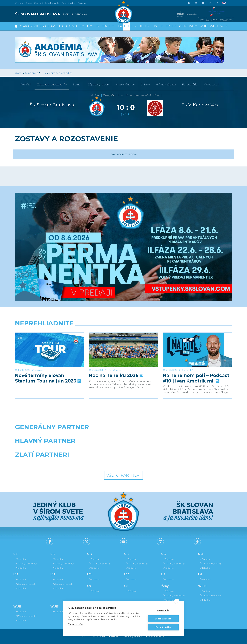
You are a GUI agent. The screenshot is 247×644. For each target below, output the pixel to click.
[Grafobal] (96, 449)
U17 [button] (97, 26)
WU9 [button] (224, 26)
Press (29, 3)
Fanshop (83, 3)
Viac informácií (76, 624)
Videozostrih (212, 85)
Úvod (18, 73)
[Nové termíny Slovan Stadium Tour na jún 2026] (50, 344)
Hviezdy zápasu (166, 85)
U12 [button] (134, 26)
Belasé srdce (68, 3)
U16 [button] (104, 26)
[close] (177, 601)
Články (145, 85)
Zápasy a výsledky (60, 73)
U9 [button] (155, 26)
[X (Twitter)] (196, 3)
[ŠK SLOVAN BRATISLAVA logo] (68, 14)
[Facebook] (189, 3)
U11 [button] (141, 26)
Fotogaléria (190, 85)
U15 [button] (112, 26)
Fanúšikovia (115, 359)
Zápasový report (99, 85)
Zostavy (52, 85)
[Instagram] (210, 3)
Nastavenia (163, 610)
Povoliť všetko (163, 627)
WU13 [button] (214, 26)
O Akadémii (29, 26)
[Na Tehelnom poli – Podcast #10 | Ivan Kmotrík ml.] (197, 344)
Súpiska (20, 559)
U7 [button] (168, 26)
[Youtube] (203, 3)
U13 (43, 73)
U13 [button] (126, 26)
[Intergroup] (96, 463)
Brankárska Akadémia (59, 26)
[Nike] (123, 435)
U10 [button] (148, 26)
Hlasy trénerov (125, 85)
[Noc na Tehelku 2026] (123, 344)
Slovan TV (187, 359)
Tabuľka (20, 568)
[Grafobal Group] (151, 463)
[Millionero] (151, 449)
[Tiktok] (217, 3)
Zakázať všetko (163, 619)
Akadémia (32, 73)
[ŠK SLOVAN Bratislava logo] (123, 12)
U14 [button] (119, 26)
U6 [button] (174, 26)
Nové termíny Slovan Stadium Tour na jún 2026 (48, 367)
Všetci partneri (123, 475)
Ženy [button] (183, 26)
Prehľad (26, 85)
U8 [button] (161, 26)
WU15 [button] (204, 26)
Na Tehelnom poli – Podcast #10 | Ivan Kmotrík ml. (196, 367)
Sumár (77, 85)
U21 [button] (82, 26)
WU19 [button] (193, 26)
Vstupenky (41, 359)
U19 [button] (90, 26)
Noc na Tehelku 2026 (116, 365)
